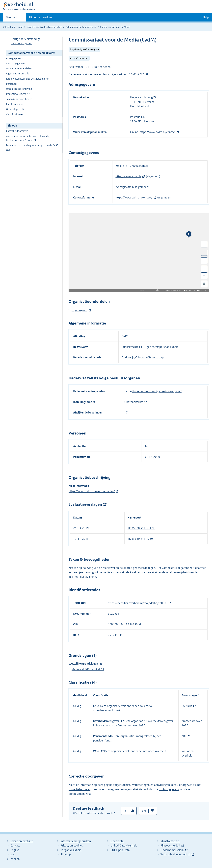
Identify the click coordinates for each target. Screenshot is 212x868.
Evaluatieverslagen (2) (18, 94)
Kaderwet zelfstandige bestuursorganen (28, 79)
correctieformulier (79, 789)
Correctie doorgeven (17, 131)
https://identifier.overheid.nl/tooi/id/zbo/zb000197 (139, 603)
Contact (15, 846)
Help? (147, 74)
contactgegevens (169, 789)
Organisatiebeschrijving (19, 89)
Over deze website (22, 841)
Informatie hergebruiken (76, 841)
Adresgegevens (14, 58)
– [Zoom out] (204, 276)
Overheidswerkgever (106, 721)
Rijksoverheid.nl (170, 846)
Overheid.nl (13, 18)
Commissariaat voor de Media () (31, 53)
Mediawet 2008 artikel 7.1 (88, 669)
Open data (117, 841)
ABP (184, 736)
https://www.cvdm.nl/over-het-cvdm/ (92, 491)
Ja (125, 811)
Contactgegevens (15, 63)
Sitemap (66, 854)
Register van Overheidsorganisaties (44, 27)
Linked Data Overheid (124, 846)
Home (20, 27)
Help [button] (206, 17)
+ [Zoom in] (204, 269)
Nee (144, 811)
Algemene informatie (18, 74)
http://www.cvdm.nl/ (128, 176)
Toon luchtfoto (204, 252)
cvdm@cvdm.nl (125, 187)
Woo (96, 751)
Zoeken (15, 859)
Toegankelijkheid (71, 850)
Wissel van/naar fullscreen (204, 244)
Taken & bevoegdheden (19, 99)
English (15, 850)
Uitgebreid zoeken (40, 17)
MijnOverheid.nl (170, 841)
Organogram (79, 310)
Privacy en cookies (72, 846)
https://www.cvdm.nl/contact (158, 132)
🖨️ (204, 284)
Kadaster (188, 291)
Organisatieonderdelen (19, 68)
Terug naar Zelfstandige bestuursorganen (26, 41)
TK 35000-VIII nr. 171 (141, 528)
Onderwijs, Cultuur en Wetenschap (143, 357)
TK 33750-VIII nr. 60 (140, 539)
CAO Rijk (187, 706)
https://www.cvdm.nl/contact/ (134, 197)
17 (126, 412)
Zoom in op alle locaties (204, 261)
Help (9, 150)
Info (157, 290)
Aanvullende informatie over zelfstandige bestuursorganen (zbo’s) (29, 138)
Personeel (12, 84)
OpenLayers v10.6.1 (174, 291)
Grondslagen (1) (15, 109)
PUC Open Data (120, 850)
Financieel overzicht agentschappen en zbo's (30, 146)
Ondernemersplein (172, 850)
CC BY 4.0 (199, 291)
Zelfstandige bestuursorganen (81, 27)
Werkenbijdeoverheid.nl (175, 854)
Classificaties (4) (15, 114)
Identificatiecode (15, 104)
